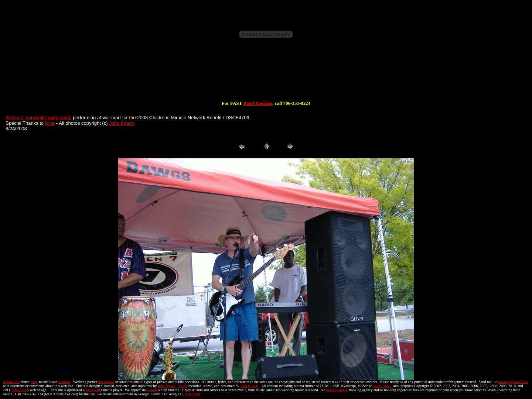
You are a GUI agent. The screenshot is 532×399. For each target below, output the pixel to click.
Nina (50, 123)
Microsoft (93, 390)
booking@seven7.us (513, 382)
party (34, 382)
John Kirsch (122, 123)
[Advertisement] (266, 77)
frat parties (106, 382)
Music (183, 386)
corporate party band (47, 118)
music (378, 386)
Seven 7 (14, 118)
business (64, 382)
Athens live (11, 382)
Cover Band (191, 394)
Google (152, 390)
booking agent (337, 390)
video (387, 386)
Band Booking (258, 103)
